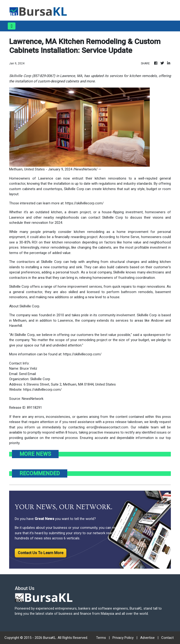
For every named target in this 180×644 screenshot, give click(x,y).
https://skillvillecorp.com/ (84, 203)
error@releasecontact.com (107, 427)
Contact (167, 638)
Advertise (147, 638)
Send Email (27, 374)
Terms (101, 638)
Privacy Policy (123, 638)
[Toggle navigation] (12, 26)
